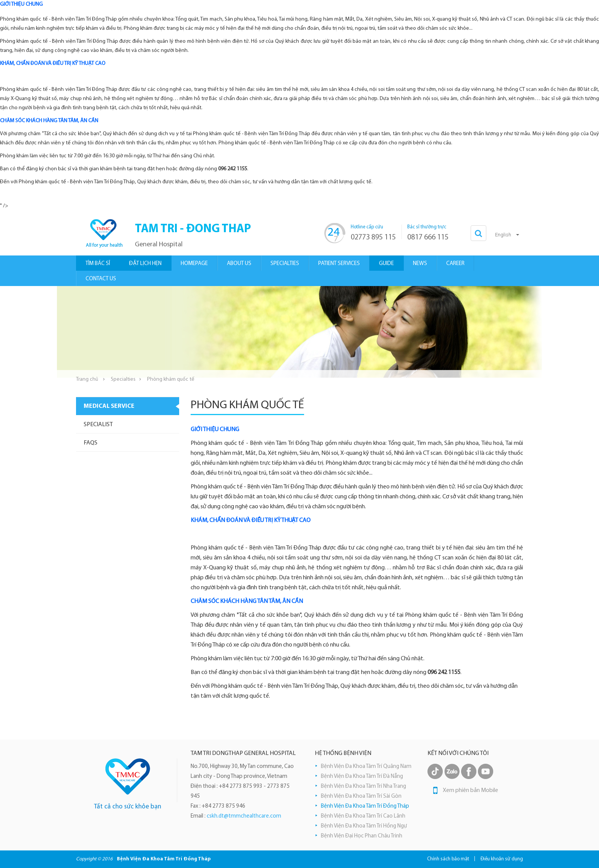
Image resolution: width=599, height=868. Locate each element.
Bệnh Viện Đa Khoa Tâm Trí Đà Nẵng (362, 777)
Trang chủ (87, 379)
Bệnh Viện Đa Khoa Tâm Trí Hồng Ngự (364, 826)
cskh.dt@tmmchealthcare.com (244, 816)
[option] (299, 332)
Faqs (91, 443)
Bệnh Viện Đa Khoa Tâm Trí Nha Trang (363, 786)
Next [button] (538, 332)
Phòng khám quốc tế (171, 379)
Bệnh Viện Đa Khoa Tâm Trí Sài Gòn (361, 796)
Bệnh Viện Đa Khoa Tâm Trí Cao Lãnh (363, 816)
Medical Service (109, 406)
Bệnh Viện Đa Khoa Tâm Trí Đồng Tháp (365, 806)
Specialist (98, 425)
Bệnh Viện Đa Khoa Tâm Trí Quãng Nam (366, 767)
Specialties (123, 379)
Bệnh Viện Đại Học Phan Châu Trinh (362, 836)
